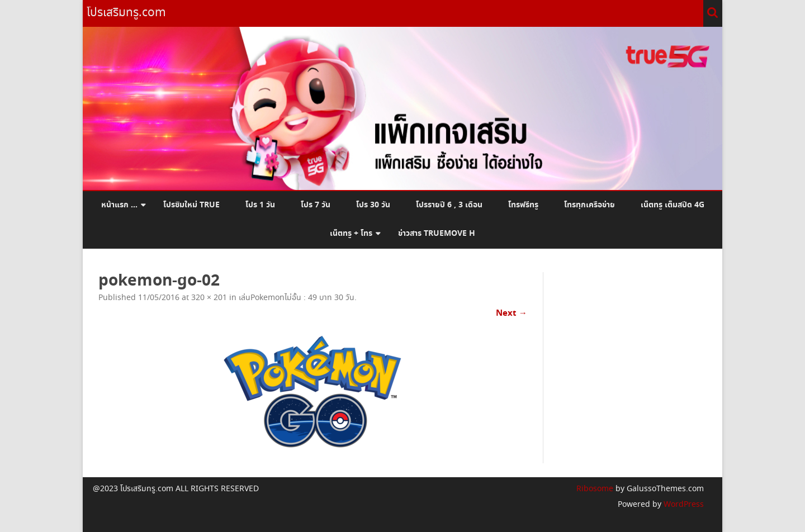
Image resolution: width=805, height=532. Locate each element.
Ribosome (595, 489)
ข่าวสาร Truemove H (437, 234)
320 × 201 (209, 298)
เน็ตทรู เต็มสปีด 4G (673, 205)
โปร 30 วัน (373, 205)
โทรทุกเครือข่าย (589, 205)
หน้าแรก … (119, 205)
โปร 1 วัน (260, 205)
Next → (512, 313)
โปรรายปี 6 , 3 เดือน (449, 205)
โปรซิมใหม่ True (191, 205)
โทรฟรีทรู (523, 205)
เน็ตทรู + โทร (351, 234)
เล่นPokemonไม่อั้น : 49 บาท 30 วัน (297, 298)
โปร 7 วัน (316, 205)
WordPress (683, 505)
